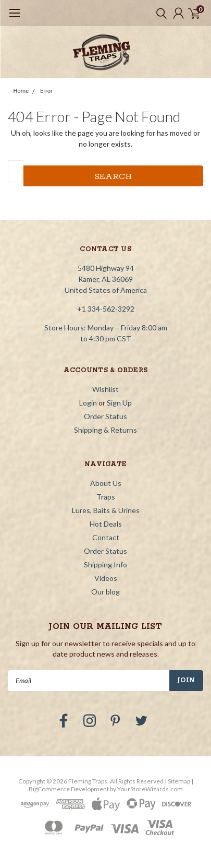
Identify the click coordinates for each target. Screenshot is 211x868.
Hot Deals (106, 524)
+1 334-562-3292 (106, 309)
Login (88, 403)
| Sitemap (177, 781)
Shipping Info (106, 564)
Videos (106, 578)
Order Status (106, 416)
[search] (159, 13)
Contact (106, 537)
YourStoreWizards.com (150, 789)
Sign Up (119, 403)
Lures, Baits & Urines (106, 510)
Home (21, 91)
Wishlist (106, 389)
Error (46, 91)
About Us (106, 483)
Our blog (106, 592)
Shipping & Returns (106, 430)
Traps (106, 497)
